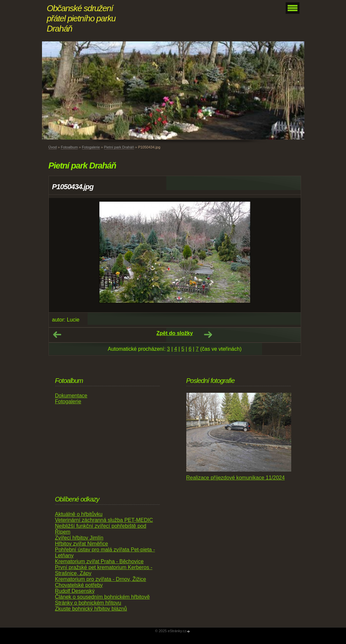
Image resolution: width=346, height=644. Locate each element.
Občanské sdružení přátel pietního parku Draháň (81, 18)
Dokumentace (71, 396)
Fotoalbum (69, 147)
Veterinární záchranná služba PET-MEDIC (104, 520)
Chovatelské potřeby (79, 585)
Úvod (53, 147)
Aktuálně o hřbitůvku (79, 514)
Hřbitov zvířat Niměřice (82, 544)
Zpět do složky (175, 333)
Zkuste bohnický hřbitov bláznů (91, 609)
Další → (208, 335)
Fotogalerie (91, 147)
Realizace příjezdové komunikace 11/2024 (236, 478)
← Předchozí (57, 335)
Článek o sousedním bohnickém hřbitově (102, 597)
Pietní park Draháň (119, 147)
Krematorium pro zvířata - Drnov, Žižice (101, 579)
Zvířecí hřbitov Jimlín (79, 538)
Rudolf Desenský (75, 591)
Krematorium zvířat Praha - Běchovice (99, 561)
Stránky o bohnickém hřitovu (88, 603)
